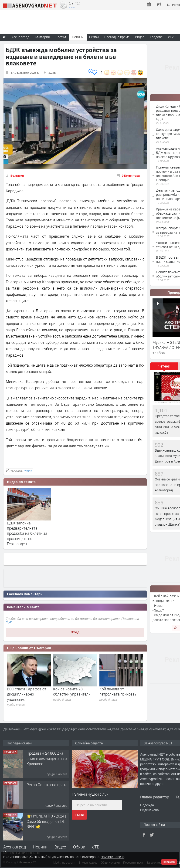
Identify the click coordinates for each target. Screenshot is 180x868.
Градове (156, 37)
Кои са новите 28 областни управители (118, 691)
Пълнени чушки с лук (90, 794)
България (17, 176)
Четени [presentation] (164, 366)
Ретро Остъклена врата (47, 814)
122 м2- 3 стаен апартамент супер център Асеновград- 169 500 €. (48, 759)
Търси (79, 815)
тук (9, 622)
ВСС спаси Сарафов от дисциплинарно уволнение (73, 694)
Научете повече (112, 857)
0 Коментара (131, 176)
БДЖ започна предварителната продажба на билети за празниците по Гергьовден (27, 533)
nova (27, 470)
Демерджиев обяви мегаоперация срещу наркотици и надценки (26, 694)
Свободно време (117, 37)
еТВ (96, 847)
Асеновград (15, 847)
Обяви (79, 847)
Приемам (169, 862)
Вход (75, 632)
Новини (78, 37)
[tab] (164, 368)
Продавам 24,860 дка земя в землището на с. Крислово (47, 788)
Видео (60, 847)
